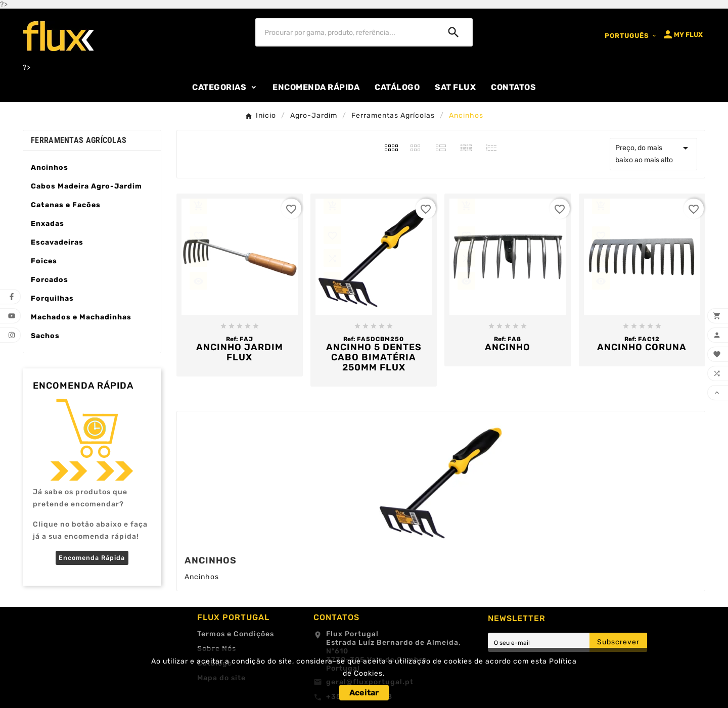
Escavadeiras (57, 242)
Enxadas (48, 224)
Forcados (50, 280)
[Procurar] (346, 32)
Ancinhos (50, 168)
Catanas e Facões (66, 205)
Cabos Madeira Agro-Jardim (86, 186)
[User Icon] (682, 34)
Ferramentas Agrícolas (79, 140)
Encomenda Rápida (92, 558)
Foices (44, 261)
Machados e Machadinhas (81, 317)
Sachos (45, 336)
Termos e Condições (236, 634)
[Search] (453, 32)
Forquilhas (52, 298)
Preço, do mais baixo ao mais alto (653, 153)
